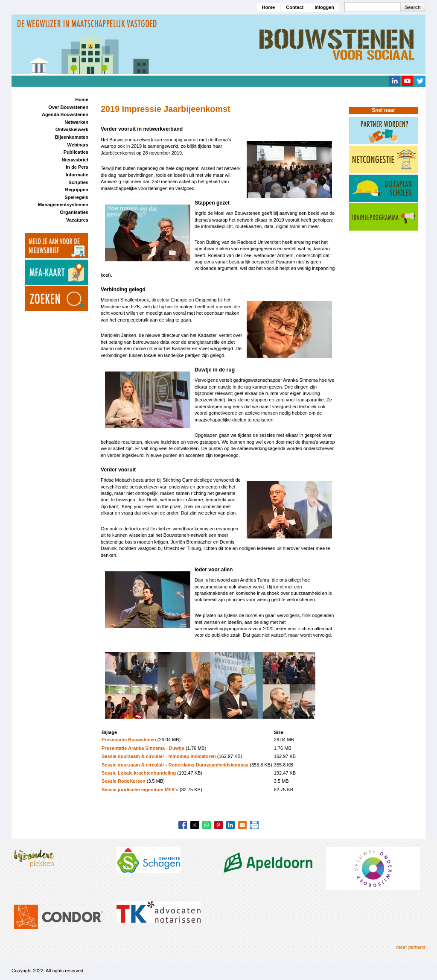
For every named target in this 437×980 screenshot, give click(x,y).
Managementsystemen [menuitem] (63, 205)
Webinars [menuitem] (78, 145)
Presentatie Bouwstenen (129, 740)
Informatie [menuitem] (77, 175)
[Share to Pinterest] (218, 825)
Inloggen (324, 7)
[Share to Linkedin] (230, 825)
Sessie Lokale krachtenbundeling (139, 773)
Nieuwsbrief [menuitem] (75, 160)
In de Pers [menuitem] (77, 167)
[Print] (254, 825)
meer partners (411, 947)
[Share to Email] (242, 825)
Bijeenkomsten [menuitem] (72, 137)
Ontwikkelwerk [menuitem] (72, 129)
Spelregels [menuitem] (76, 197)
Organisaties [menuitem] (74, 212)
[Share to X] (195, 825)
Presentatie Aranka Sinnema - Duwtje (143, 748)
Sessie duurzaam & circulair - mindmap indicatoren (159, 756)
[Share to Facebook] (183, 825)
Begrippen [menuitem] (76, 190)
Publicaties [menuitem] (76, 152)
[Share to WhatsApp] (207, 825)
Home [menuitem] (82, 99)
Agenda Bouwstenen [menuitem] (65, 114)
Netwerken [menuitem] (76, 122)
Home (269, 7)
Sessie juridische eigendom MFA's (140, 790)
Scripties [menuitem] (78, 182)
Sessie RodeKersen (124, 781)
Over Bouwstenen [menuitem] (68, 107)
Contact (295, 7)
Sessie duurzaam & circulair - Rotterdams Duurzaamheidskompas (176, 765)
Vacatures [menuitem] (77, 220)
